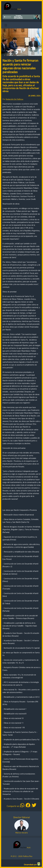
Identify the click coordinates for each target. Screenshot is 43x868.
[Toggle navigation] (6, 25)
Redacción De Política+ (15, 99)
